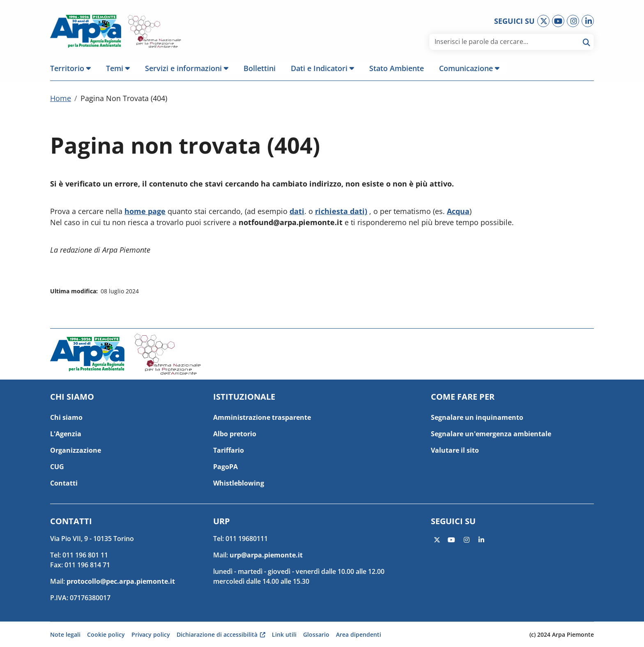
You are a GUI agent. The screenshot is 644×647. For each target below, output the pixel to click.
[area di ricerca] (505, 41)
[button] (74, 68)
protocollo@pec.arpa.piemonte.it (121, 581)
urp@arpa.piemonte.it (266, 555)
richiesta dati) (341, 213)
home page (145, 213)
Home (61, 100)
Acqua (458, 213)
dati (297, 213)
